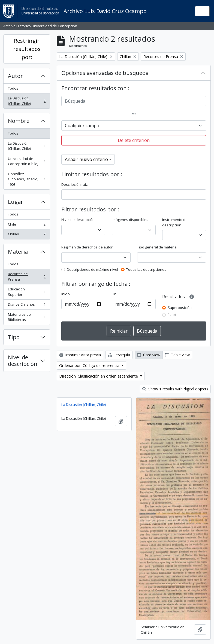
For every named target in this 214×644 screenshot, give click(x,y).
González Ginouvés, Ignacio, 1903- (27, 179)
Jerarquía (119, 355)
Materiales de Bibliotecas (27, 317)
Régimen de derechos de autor (87, 247)
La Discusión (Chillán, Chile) (27, 101)
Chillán (27, 235)
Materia (18, 252)
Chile (27, 225)
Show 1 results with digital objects (175, 389)
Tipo (14, 337)
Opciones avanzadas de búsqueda (105, 73)
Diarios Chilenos (27, 306)
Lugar (16, 202)
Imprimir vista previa (80, 355)
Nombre (19, 121)
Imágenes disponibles (130, 220)
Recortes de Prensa (27, 277)
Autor (15, 76)
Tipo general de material (157, 247)
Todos (13, 88)
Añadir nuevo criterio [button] (86, 159)
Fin (114, 294)
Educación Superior (27, 292)
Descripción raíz (75, 184)
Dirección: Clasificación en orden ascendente (99, 376)
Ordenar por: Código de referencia (90, 365)
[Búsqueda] (134, 101)
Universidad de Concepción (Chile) (27, 161)
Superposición (180, 308)
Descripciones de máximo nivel (92, 269)
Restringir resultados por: (27, 49)
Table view (177, 355)
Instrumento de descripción (175, 222)
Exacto (173, 315)
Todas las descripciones (146, 269)
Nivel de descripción (23, 361)
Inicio (66, 294)
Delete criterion (134, 140)
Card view (149, 355)
